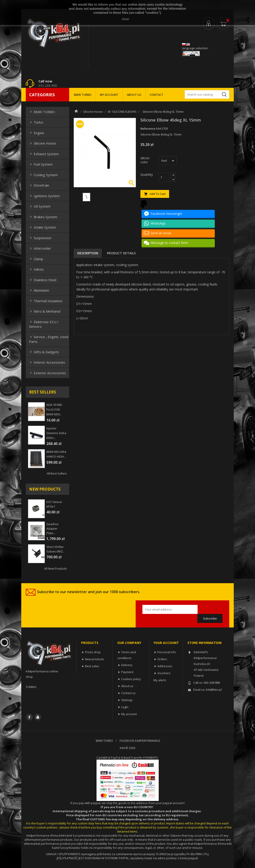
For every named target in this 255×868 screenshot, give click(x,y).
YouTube (38, 717)
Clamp (36, 259)
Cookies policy (131, 679)
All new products (55, 569)
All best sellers (57, 473)
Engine (37, 133)
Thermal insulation (46, 301)
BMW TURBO (83, 95)
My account (129, 714)
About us (127, 686)
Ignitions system (44, 196)
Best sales (92, 666)
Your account (166, 643)
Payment (127, 672)
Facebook (29, 717)
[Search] (207, 94)
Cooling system (43, 175)
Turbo (36, 122)
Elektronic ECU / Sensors (44, 324)
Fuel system (41, 164)
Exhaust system (44, 154)
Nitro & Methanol (45, 311)
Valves (36, 269)
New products (94, 659)
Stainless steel (43, 280)
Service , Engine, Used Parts (49, 339)
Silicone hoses (43, 143)
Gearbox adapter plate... (52, 529)
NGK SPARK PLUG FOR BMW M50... (54, 409)
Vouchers (164, 673)
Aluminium (39, 290)
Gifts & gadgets (44, 352)
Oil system (40, 206)
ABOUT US (134, 95)
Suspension (40, 238)
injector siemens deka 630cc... (56, 433)
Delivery (127, 665)
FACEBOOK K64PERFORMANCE (140, 741)
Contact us (128, 693)
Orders (162, 659)
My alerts (160, 680)
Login (125, 707)
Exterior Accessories (47, 373)
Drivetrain (39, 185)
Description (88, 253)
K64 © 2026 (127, 748)
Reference (148, 129)
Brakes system (43, 217)
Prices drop (93, 652)
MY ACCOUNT (109, 95)
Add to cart (155, 194)
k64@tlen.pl (214, 690)
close (125, 19)
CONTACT (157, 95)
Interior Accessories (47, 362)
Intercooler (40, 248)
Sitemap (127, 700)
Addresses (165, 666)
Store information (204, 643)
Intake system (42, 227)
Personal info (167, 652)
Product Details (121, 253)
